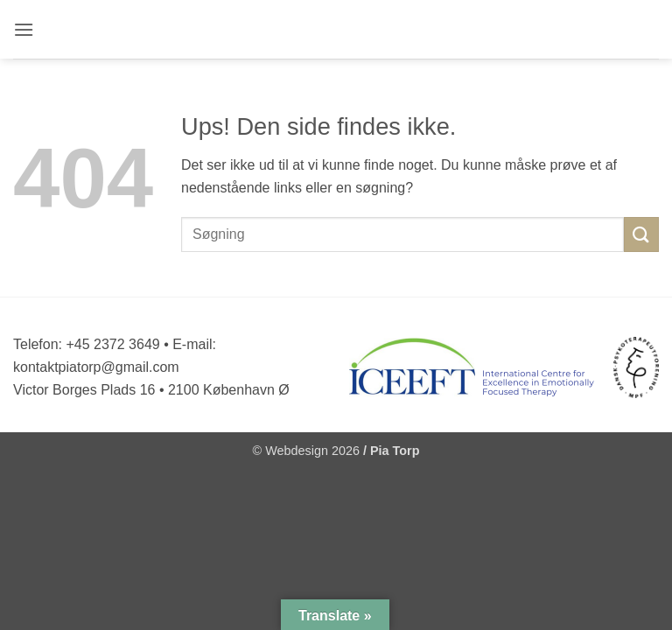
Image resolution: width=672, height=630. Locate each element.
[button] (25, 29)
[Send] (641, 234)
